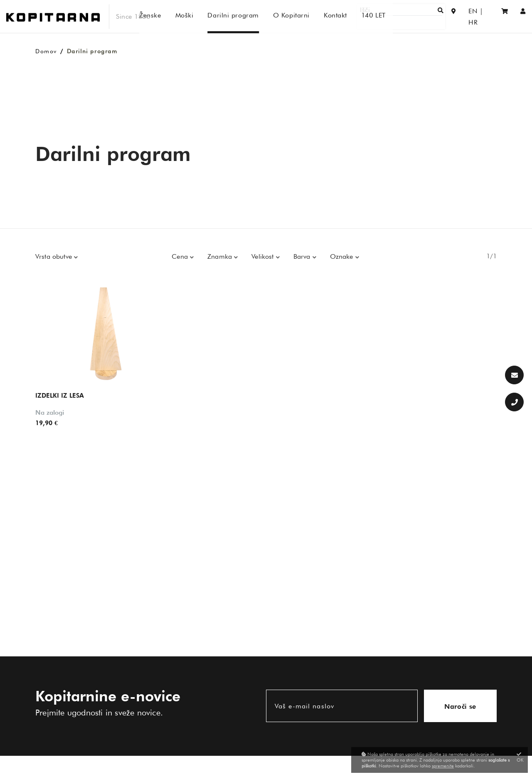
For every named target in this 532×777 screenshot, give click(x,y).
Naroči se (460, 706)
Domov (46, 51)
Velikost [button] (264, 256)
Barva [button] (303, 256)
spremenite (443, 766)
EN (467, 16)
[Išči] (418, 16)
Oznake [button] (343, 256)
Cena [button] (181, 256)
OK (520, 757)
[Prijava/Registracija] (523, 16)
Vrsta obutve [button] (55, 256)
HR (484, 16)
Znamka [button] (221, 256)
